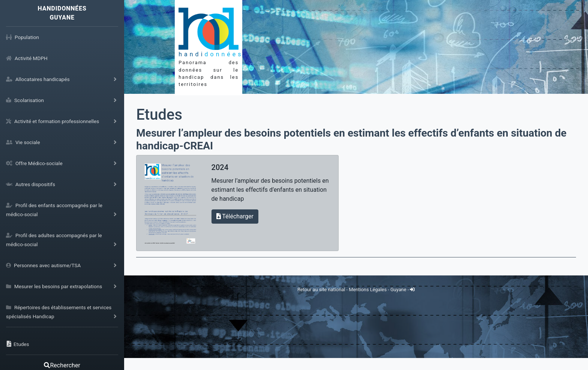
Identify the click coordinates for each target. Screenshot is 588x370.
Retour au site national (321, 290)
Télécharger (235, 216)
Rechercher (62, 365)
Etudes (159, 115)
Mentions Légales (368, 290)
